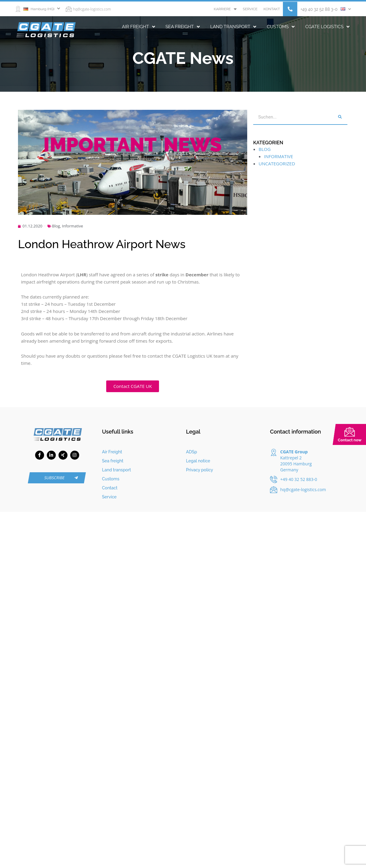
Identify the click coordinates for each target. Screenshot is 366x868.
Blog (56, 226)
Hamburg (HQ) (39, 9)
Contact (110, 488)
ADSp (192, 452)
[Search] (340, 117)
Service (250, 9)
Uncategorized (277, 164)
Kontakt (272, 9)
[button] (290, 9)
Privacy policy (199, 470)
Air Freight (139, 27)
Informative (73, 226)
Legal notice (198, 461)
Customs (281, 27)
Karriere (225, 9)
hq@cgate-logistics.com (92, 9)
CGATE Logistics (327, 27)
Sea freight (183, 27)
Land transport (233, 27)
